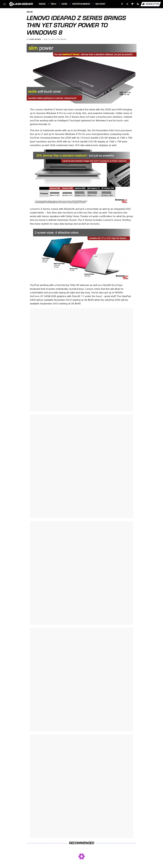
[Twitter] (127, 4)
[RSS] (138, 4)
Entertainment (81, 4)
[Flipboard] (133, 4)
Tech (53, 4)
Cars (64, 4)
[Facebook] (122, 4)
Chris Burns (35, 39)
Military (100, 4)
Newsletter (151, 4)
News (42, 4)
